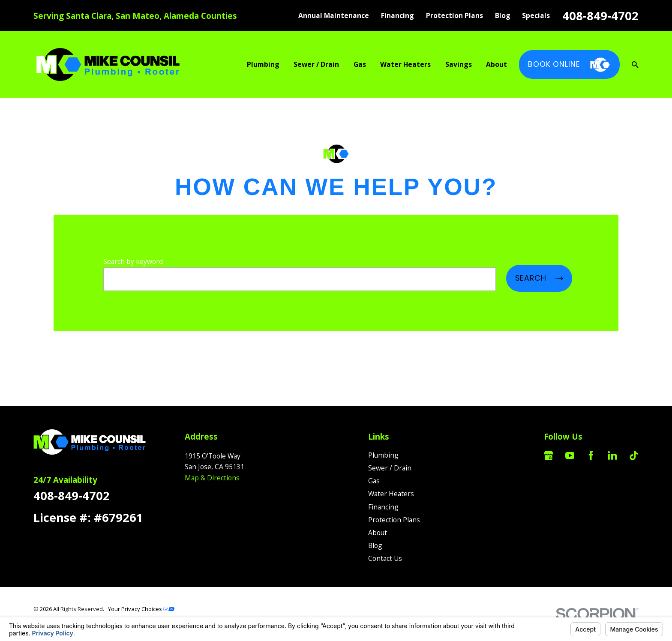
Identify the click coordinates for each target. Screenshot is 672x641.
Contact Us (385, 558)
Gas (374, 481)
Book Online (569, 65)
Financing (397, 16)
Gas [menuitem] (360, 64)
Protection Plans (454, 16)
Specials (536, 16)
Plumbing (383, 455)
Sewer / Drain (390, 468)
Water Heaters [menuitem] (405, 64)
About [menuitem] (496, 64)
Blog (503, 16)
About (378, 533)
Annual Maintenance (334, 16)
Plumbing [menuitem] (263, 64)
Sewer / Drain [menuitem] (316, 64)
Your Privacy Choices (141, 609)
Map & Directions (212, 478)
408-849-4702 (600, 16)
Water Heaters (391, 494)
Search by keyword (133, 261)
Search (539, 278)
